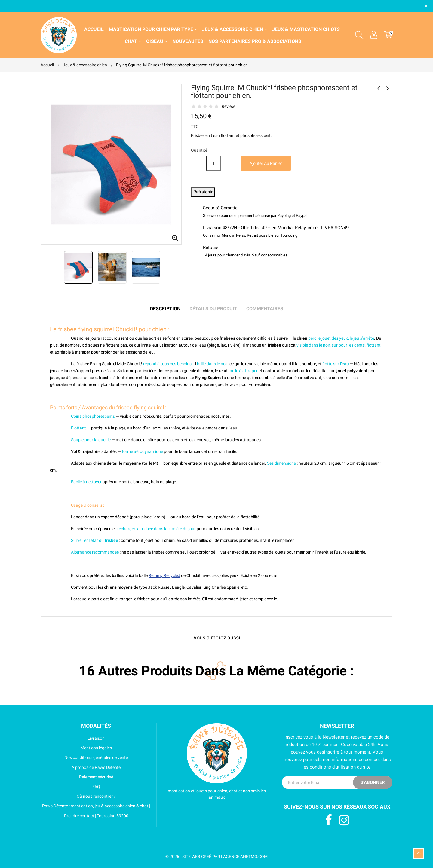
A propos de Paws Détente (81, 767)
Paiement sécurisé (77, 777)
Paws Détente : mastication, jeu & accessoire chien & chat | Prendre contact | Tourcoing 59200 (95, 811)
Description (165, 309)
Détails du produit (213, 309)
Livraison (73, 738)
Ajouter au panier (266, 163)
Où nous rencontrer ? (78, 796)
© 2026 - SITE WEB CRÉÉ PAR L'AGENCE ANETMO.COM (216, 857)
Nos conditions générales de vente (84, 757)
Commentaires (265, 309)
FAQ (70, 787)
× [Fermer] (426, 6)
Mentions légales (76, 748)
